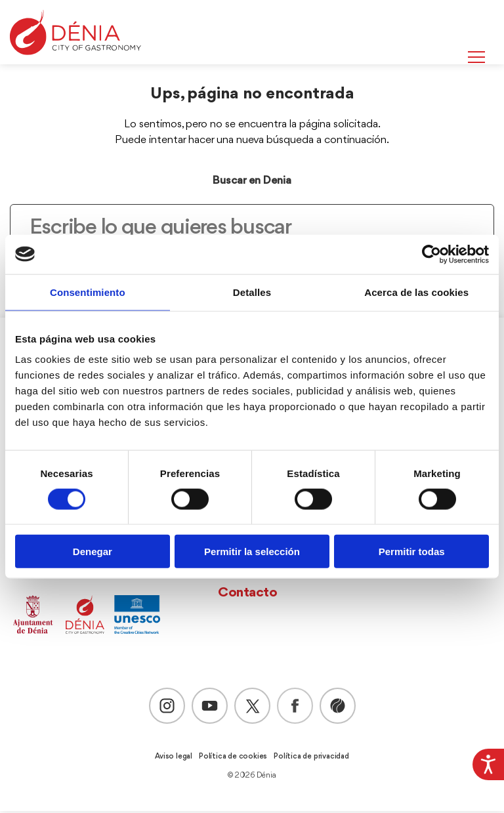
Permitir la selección (252, 552)
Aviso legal (174, 759)
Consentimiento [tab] (88, 292)
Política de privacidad (311, 759)
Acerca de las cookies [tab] (416, 292)
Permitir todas (412, 552)
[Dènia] (75, 32)
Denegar (93, 552)
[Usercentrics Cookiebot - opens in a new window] (431, 254)
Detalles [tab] (252, 292)
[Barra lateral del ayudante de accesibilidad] (488, 764)
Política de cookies (233, 759)
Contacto (247, 595)
